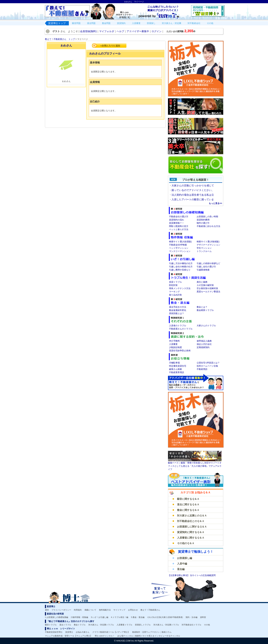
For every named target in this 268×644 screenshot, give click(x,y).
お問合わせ (133, 610)
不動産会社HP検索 (178, 245)
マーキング (174, 292)
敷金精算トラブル (205, 310)
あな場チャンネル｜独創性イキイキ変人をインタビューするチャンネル (149, 636)
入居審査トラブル (124, 625)
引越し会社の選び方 (206, 267)
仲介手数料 (174, 341)
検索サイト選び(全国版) (180, 242)
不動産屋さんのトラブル (181, 329)
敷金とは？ (202, 307)
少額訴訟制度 (175, 347)
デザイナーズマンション (208, 245)
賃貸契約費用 (203, 220)
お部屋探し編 (185, 558)
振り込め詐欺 (175, 295)
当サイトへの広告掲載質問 (203, 575)
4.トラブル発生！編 (120, 617)
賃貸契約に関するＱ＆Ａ (191, 532)
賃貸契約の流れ (177, 220)
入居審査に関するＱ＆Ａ (191, 538)
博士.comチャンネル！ (105, 636)
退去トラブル (65, 625)
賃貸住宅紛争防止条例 (180, 351)
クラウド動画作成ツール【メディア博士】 (111, 632)
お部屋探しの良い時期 (207, 217)
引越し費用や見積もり (180, 270)
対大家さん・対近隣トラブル (101, 625)
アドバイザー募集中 (138, 31)
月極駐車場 (174, 363)
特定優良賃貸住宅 (178, 366)
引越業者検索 (203, 270)
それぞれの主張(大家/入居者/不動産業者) (165, 617)
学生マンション (204, 248)
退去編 (181, 569)
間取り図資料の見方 (179, 226)
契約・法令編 (192, 617)
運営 (47, 610)
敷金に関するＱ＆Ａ (188, 510)
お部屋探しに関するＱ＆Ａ (192, 527)
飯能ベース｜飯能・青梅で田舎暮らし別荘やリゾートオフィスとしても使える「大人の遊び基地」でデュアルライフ (195, 466)
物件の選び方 (203, 223)
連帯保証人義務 (204, 341)
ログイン (157, 31)
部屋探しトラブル (143, 625)
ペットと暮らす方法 (179, 229)
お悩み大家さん (83, 632)
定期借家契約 (203, 347)
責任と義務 (202, 282)
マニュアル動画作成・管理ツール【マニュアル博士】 (68, 636)
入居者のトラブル (178, 326)
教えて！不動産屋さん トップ (60, 39)
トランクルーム (204, 251)
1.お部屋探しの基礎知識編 (57, 617)
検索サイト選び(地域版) (208, 242)
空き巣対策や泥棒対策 (207, 288)
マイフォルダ (107, 31)
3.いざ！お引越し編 (100, 617)
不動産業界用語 (177, 372)
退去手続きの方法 (178, 307)
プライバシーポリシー (61, 610)
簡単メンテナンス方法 (180, 288)
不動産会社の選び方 (179, 217)
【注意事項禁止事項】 (179, 575)
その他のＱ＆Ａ (186, 543)
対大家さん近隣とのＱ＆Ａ (192, 516)
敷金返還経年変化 (178, 310)
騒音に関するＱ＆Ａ (188, 499)
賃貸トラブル (175, 282)
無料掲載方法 (105, 610)
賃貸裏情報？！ (177, 223)
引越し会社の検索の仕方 (181, 267)
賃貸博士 (69, 632)
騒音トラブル (51, 625)
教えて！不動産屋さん (150, 610)
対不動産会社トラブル (192, 625)
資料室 (203, 617)
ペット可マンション (179, 248)
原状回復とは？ (177, 313)
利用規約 (78, 610)
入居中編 (182, 564)
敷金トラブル (80, 625)
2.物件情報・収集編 (79, 617)
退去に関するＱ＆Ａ (188, 504)
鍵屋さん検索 (175, 369)
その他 (207, 625)
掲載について (90, 610)
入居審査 (173, 344)
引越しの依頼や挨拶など (208, 263)
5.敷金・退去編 (138, 617)
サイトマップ (119, 610)
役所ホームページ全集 (207, 366)
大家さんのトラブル (206, 326)
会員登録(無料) (88, 31)
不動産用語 (202, 369)
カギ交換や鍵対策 (205, 285)
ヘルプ (120, 31)
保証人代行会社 (204, 344)
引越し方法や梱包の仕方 (181, 263)
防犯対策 (173, 285)
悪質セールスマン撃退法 (208, 292)
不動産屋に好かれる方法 (208, 226)
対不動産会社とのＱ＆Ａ (191, 521)
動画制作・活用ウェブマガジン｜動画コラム (152, 632)
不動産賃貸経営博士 (54, 632)
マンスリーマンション (180, 251)
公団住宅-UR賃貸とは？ (208, 363)
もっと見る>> (215, 203)
